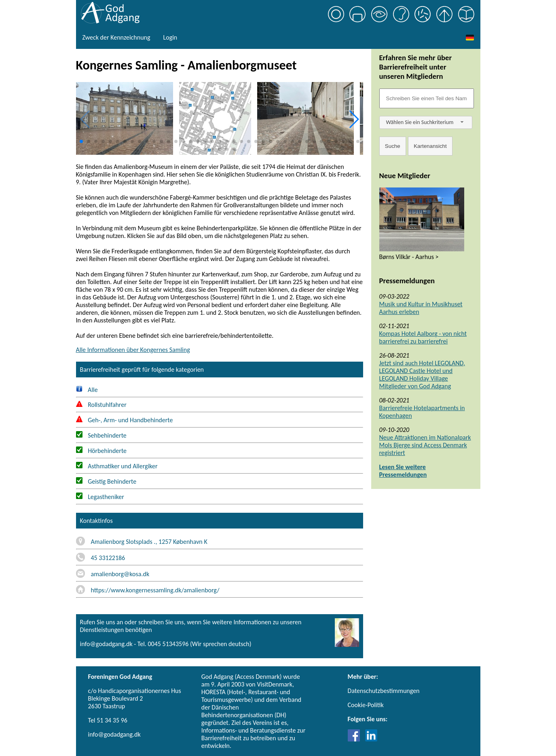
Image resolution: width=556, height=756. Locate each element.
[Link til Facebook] (356, 739)
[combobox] (426, 122)
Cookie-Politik (366, 705)
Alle (87, 390)
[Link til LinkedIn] (371, 739)
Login (170, 37)
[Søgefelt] (427, 98)
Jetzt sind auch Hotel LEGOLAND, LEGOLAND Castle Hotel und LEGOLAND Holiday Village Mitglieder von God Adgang (422, 375)
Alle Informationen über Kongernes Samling (133, 350)
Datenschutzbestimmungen (384, 691)
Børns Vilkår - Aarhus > (409, 257)
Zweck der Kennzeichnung (116, 37)
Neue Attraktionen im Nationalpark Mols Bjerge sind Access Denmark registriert (425, 445)
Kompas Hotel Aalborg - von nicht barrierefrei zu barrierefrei (423, 337)
